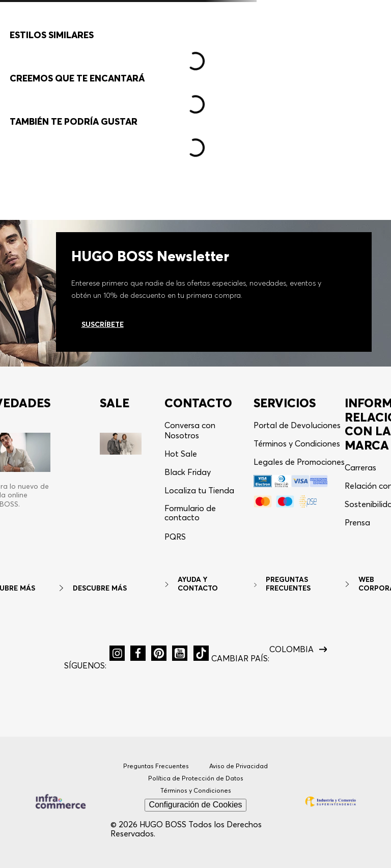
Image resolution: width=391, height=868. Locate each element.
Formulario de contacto (190, 513)
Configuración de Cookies (195, 805)
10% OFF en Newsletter (195, 11)
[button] (333, 35)
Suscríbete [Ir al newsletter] (103, 324)
